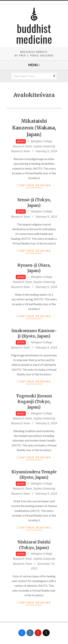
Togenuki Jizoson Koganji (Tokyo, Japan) (34, 402)
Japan (21, 141)
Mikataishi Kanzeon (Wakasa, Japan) (34, 128)
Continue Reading (34, 185)
